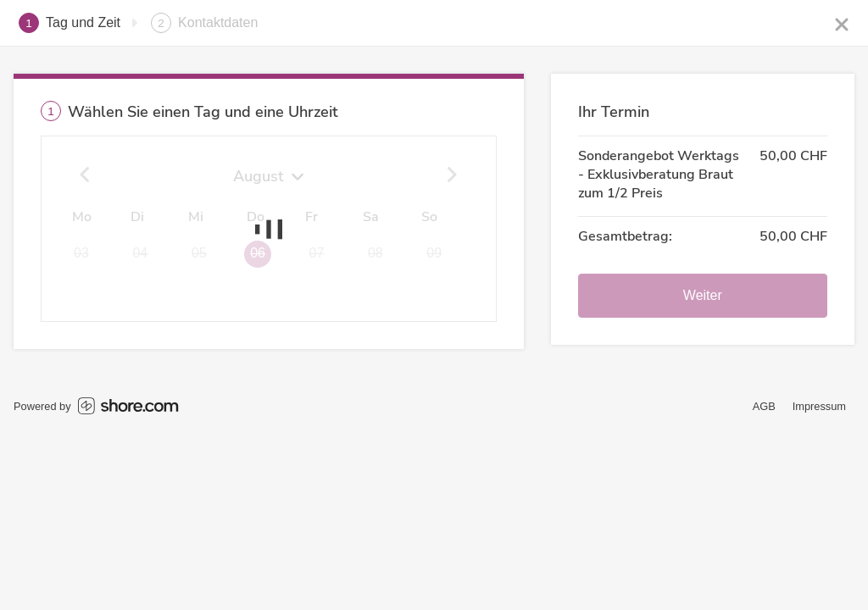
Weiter (703, 295)
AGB (764, 406)
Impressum (819, 406)
